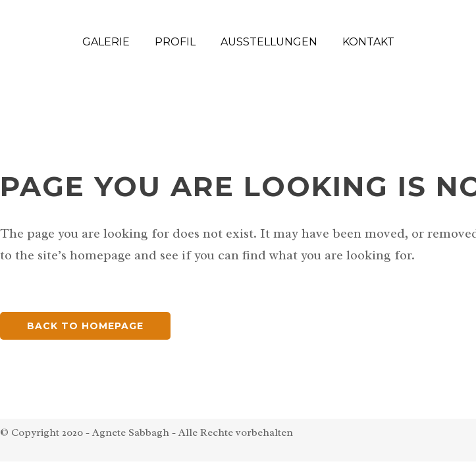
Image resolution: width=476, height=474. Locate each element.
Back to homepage (85, 326)
